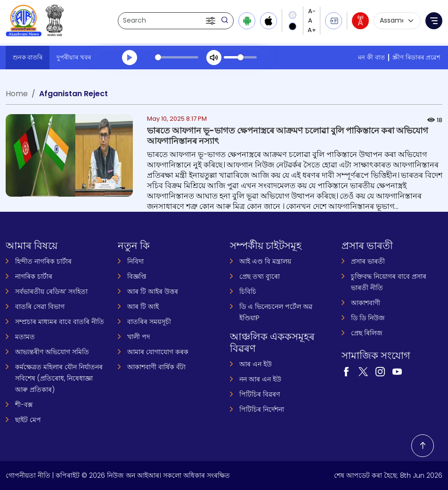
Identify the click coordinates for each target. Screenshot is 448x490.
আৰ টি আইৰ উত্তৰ (153, 291)
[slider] (177, 57)
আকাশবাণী (366, 303)
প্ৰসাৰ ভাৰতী (368, 261)
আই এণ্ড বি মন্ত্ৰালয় (265, 261)
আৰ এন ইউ (256, 364)
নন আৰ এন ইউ (260, 379)
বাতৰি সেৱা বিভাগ (40, 307)
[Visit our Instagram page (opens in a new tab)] (380, 371)
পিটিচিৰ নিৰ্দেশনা (262, 409)
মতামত (25, 337)
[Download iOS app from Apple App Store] (269, 21)
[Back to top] (423, 446)
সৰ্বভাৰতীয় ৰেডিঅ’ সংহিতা (51, 291)
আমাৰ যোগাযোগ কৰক (158, 352)
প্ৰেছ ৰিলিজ (367, 333)
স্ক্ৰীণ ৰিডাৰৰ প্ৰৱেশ (416, 57)
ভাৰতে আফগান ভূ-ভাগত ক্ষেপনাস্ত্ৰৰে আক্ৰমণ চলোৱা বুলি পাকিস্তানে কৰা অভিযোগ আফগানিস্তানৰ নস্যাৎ (288, 136)
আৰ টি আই (143, 307)
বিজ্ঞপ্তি (137, 276)
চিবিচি (248, 291)
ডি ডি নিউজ (368, 318)
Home (17, 94)
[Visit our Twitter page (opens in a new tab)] (363, 371)
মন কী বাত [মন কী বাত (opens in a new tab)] (371, 57)
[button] (212, 21)
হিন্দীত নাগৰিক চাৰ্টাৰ (43, 261)
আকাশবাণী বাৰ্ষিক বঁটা (156, 367)
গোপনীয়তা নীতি (28, 475)
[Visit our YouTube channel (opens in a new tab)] (397, 371)
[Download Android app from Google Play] (247, 21)
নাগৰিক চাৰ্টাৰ (34, 276)
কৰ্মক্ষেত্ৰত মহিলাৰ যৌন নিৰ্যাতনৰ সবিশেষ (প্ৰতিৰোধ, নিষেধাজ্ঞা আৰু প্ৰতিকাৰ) (59, 378)
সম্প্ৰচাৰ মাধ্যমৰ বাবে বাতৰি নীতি (60, 322)
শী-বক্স (24, 405)
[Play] (130, 58)
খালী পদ (138, 337)
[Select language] (397, 21)
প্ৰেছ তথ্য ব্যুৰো (260, 276)
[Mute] (214, 58)
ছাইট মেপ (28, 420)
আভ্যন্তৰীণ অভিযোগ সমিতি (52, 352)
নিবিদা (135, 261)
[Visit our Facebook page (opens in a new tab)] (346, 371)
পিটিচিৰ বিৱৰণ (260, 394)
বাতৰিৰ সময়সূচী (149, 322)
